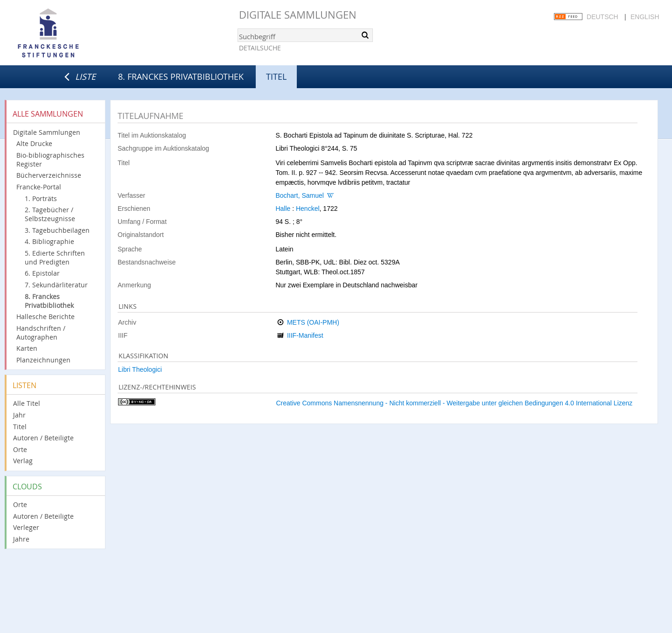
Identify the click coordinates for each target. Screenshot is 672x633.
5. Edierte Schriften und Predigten (55, 257)
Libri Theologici (140, 369)
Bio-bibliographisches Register (50, 160)
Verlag (23, 461)
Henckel (308, 209)
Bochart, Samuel (300, 195)
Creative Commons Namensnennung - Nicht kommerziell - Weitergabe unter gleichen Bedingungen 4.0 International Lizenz (454, 403)
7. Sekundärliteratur (56, 285)
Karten (27, 348)
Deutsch (602, 17)
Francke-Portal (39, 187)
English (645, 17)
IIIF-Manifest (305, 335)
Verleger (26, 527)
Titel (20, 427)
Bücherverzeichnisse (49, 175)
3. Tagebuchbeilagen (57, 230)
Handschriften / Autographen (41, 333)
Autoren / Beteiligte (43, 438)
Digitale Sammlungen (298, 15)
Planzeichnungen (43, 360)
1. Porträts (41, 198)
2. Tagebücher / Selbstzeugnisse (50, 214)
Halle (283, 209)
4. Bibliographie (49, 241)
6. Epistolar (42, 273)
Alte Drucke (34, 143)
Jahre (21, 539)
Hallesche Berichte (45, 316)
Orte (20, 449)
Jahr (19, 415)
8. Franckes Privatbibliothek (181, 77)
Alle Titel (27, 403)
